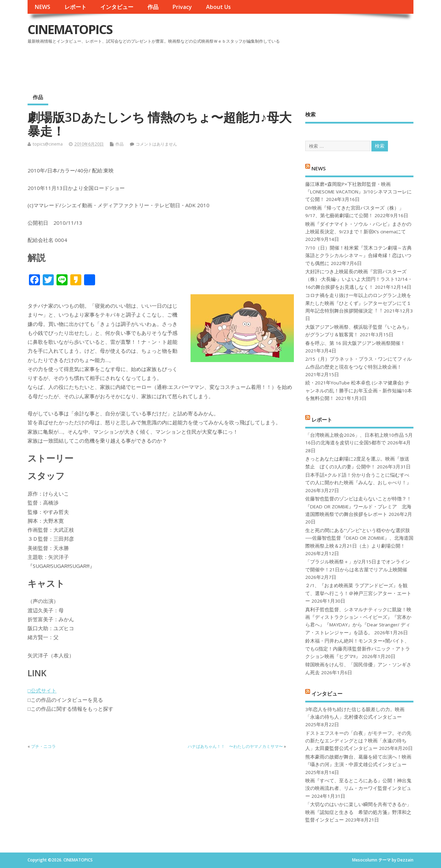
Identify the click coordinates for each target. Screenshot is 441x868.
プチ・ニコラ (43, 746)
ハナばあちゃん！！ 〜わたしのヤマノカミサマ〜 (235, 746)
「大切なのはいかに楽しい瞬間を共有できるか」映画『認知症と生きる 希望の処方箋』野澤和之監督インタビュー (358, 812)
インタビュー (117, 7)
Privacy (182, 7)
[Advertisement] (282, 65)
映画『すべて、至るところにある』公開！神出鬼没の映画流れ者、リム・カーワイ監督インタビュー (358, 788)
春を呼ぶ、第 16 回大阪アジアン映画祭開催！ (355, 343)
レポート (75, 7)
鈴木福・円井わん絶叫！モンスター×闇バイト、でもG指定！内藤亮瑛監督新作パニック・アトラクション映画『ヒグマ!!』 (358, 649)
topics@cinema (48, 144)
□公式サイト (42, 690)
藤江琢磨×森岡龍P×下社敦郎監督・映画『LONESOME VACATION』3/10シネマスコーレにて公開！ (358, 192)
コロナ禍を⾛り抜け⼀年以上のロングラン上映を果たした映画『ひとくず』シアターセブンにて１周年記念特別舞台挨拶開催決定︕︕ (358, 303)
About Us (218, 7)
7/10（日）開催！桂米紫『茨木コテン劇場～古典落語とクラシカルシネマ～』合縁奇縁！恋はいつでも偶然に (358, 256)
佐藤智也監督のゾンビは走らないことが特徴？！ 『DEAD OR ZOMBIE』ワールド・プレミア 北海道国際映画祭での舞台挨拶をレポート (358, 506)
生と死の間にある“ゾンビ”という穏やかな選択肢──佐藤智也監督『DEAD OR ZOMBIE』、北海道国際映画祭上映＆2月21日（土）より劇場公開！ (359, 538)
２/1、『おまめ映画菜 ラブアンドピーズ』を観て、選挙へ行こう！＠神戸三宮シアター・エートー (358, 593)
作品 (153, 7)
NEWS (42, 7)
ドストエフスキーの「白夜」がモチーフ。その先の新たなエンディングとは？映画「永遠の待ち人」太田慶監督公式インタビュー (358, 741)
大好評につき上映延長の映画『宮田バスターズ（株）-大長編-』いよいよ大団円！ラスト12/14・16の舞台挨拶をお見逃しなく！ (359, 279)
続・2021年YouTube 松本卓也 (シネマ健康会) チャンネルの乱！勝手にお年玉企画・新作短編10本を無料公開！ (359, 390)
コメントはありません (156, 144)
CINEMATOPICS (70, 29)
